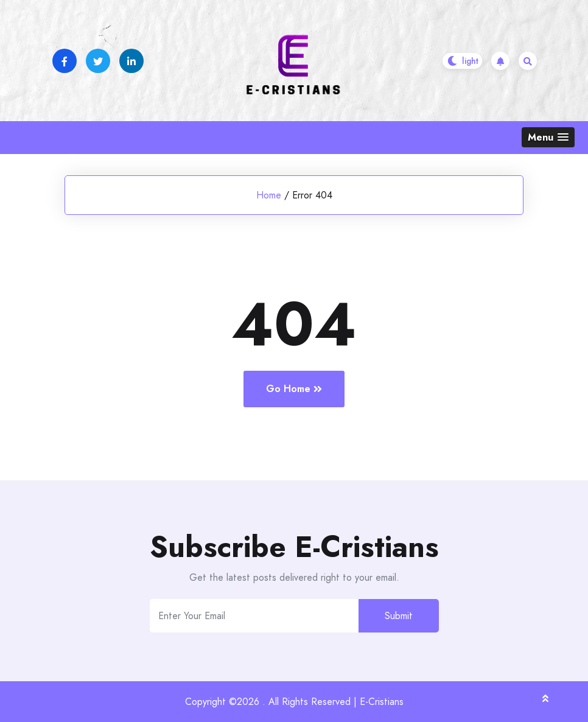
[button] (548, 137)
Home (269, 195)
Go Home (294, 389)
